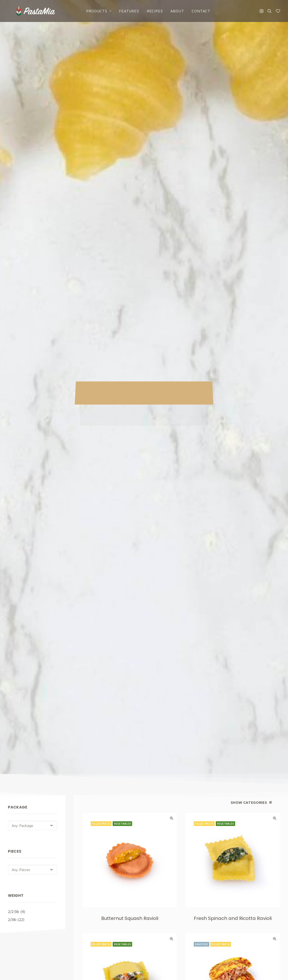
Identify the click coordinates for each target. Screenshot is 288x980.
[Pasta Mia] (27, 11)
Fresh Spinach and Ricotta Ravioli (233, 269)
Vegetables (122, 174)
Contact (197, 11)
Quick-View (171, 169)
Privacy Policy (185, 832)
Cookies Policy (232, 893)
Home (155, 885)
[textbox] (32, 176)
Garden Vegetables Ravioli (130, 413)
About (173, 11)
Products (95, 11)
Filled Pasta (101, 174)
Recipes (150, 11)
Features (125, 11)
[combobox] (32, 176)
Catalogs (158, 911)
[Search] (270, 11)
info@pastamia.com (24, 885)
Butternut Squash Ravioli (130, 269)
